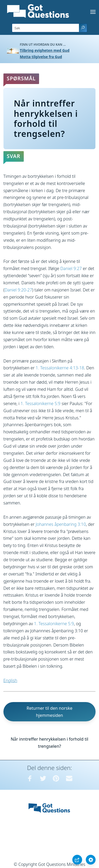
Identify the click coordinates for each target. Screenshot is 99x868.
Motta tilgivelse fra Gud (41, 57)
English (10, 680)
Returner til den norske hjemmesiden (49, 712)
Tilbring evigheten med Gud (45, 50)
